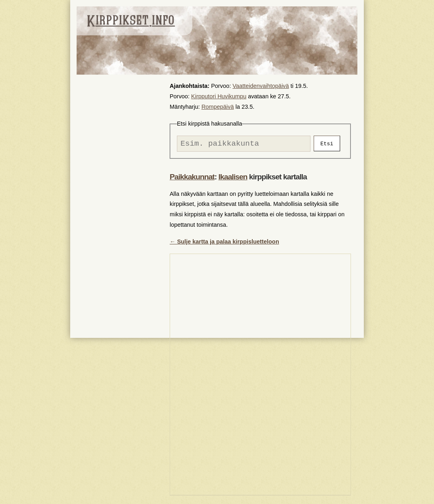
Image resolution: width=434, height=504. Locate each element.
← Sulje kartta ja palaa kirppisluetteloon (224, 244)
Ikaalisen (233, 179)
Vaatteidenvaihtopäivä (261, 86)
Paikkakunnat (192, 179)
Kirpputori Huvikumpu (219, 96)
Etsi (327, 144)
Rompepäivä (218, 107)
